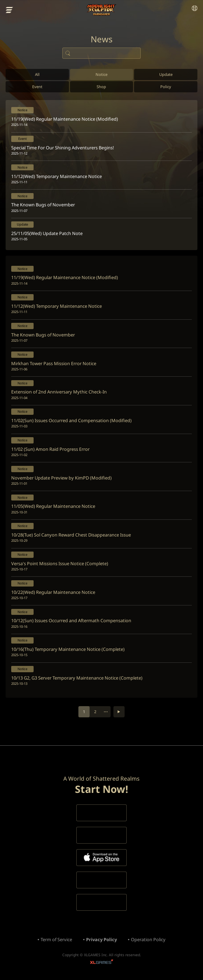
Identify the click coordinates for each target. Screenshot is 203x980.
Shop (101, 87)
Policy (166, 87)
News (102, 39)
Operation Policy (148, 939)
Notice (101, 74)
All (37, 74)
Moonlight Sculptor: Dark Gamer (102, 10)
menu (9, 10)
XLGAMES (101, 963)
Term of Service (56, 939)
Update (166, 74)
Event (37, 87)
